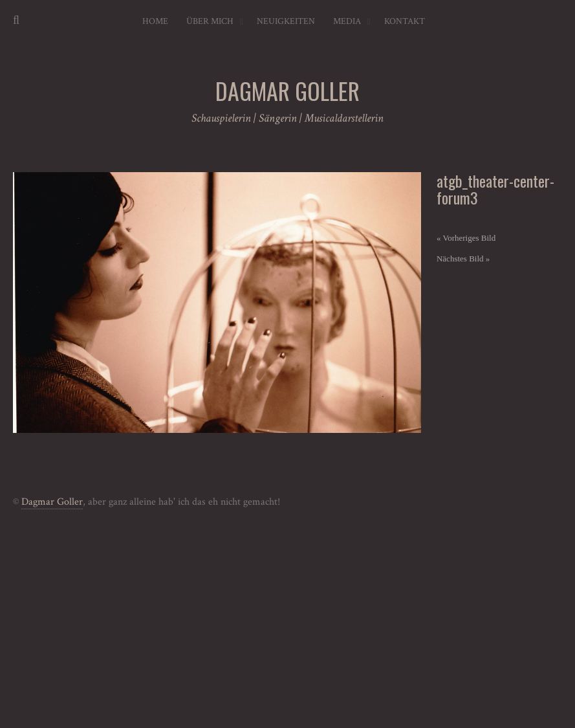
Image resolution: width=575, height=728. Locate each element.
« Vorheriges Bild (466, 238)
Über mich (210, 21)
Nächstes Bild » (463, 259)
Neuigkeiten (286, 21)
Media (347, 21)
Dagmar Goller (52, 502)
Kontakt (405, 21)
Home (155, 21)
